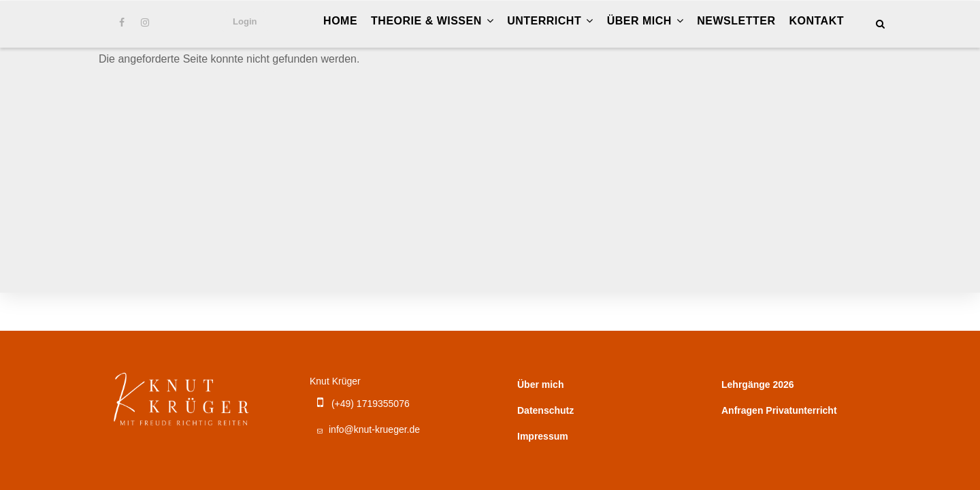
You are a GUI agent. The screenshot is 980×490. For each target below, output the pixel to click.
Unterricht (550, 21)
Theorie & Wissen (432, 21)
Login (245, 21)
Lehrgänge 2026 (758, 385)
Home (340, 21)
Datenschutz (545, 410)
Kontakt (816, 21)
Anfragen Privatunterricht (779, 410)
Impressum (543, 436)
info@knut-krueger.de (366, 429)
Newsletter (736, 21)
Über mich (646, 21)
